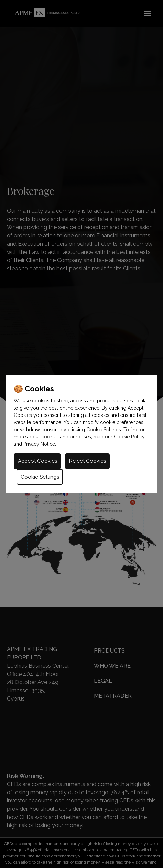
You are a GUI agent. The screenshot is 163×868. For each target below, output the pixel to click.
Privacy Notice (39, 444)
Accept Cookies (37, 461)
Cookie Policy (129, 437)
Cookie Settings (40, 477)
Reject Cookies (88, 461)
